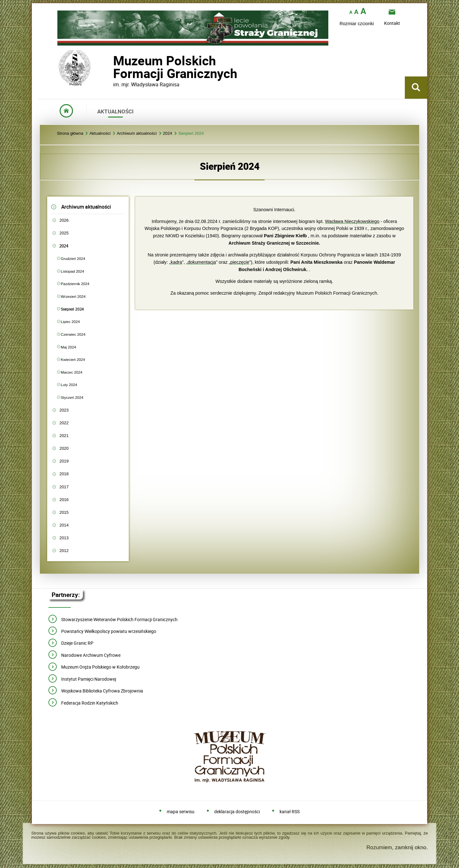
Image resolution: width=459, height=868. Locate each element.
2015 (64, 512)
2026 (64, 220)
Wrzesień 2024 (73, 296)
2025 (64, 233)
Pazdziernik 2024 (75, 284)
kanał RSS (290, 812)
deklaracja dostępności (237, 812)
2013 (64, 538)
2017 (64, 487)
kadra (177, 262)
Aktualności (100, 134)
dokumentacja (202, 262)
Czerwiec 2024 (73, 334)
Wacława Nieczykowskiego (352, 221)
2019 (64, 461)
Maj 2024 (69, 347)
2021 (64, 436)
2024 (168, 134)
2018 (64, 474)
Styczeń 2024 (72, 397)
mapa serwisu (181, 812)
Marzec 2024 (72, 372)
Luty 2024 (69, 385)
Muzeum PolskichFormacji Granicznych (113, 67)
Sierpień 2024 (191, 134)
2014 (64, 525)
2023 (64, 410)
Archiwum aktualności (137, 134)
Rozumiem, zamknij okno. (397, 847)
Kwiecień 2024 (73, 359)
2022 (64, 423)
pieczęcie (240, 262)
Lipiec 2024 (70, 322)
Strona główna (70, 134)
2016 (64, 500)
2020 (64, 448)
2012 (64, 551)
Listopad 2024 (73, 271)
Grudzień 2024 (73, 258)
